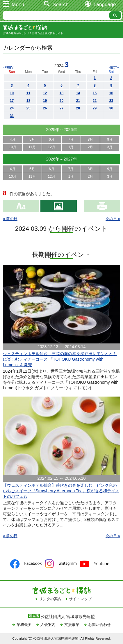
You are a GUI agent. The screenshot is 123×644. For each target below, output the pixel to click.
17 (12, 101)
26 (45, 108)
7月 (71, 139)
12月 (52, 147)
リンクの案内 (50, 599)
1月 (71, 147)
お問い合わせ (99, 625)
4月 (13, 139)
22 (95, 101)
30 (111, 108)
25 (28, 108)
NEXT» (114, 67)
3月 (110, 147)
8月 (91, 139)
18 (28, 101)
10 (12, 93)
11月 (32, 147)
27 (61, 108)
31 (12, 116)
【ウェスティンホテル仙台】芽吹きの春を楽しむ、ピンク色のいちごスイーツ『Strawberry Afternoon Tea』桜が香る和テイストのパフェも (61, 491)
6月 (52, 139)
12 (45, 93)
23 (111, 101)
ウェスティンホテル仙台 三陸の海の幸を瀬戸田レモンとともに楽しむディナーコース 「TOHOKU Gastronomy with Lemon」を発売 (60, 359)
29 (95, 108)
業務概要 (24, 625)
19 (45, 101)
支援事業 (72, 625)
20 (61, 101)
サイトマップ (80, 599)
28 (78, 108)
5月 (32, 139)
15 (95, 93)
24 (12, 108)
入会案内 (48, 625)
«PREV (8, 67)
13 (61, 93)
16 (111, 93)
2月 (91, 147)
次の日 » (113, 219)
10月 (13, 147)
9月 (110, 139)
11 (28, 93)
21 (78, 101)
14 (78, 93)
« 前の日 (10, 219)
